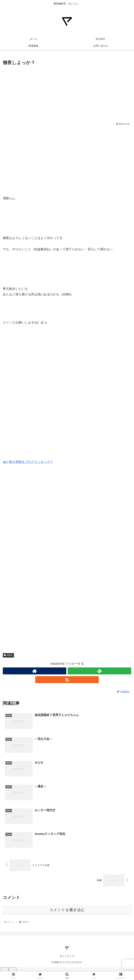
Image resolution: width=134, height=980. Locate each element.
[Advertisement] (67, 92)
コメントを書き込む (67, 910)
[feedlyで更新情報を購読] (99, 671)
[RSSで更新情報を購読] (67, 680)
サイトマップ (67, 956)
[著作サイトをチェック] (35, 671)
